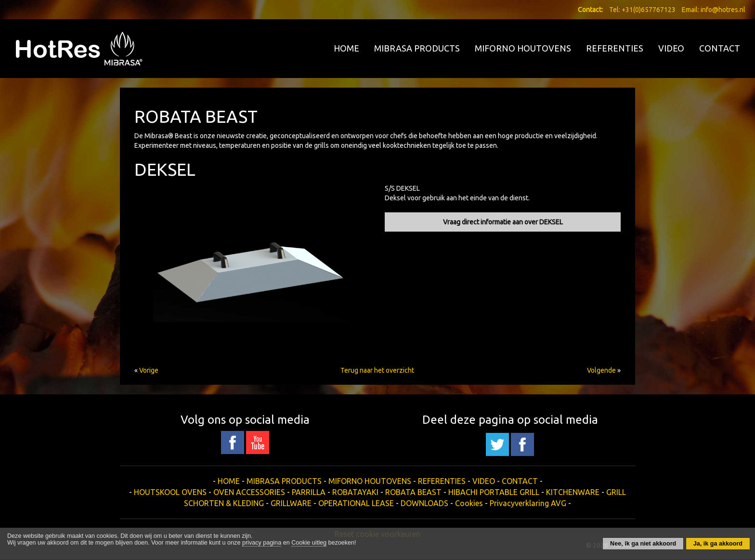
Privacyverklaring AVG (528, 503)
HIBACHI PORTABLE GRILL (494, 492)
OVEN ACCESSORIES (249, 492)
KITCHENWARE (573, 492)
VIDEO (671, 48)
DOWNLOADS (424, 503)
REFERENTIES (615, 48)
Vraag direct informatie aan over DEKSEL (503, 222)
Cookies (469, 503)
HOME (346, 48)
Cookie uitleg (309, 543)
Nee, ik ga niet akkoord (643, 544)
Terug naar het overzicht (377, 370)
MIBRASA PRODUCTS (417, 48)
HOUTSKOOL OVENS (170, 492)
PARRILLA (309, 492)
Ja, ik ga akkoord (718, 544)
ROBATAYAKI (355, 492)
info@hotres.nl (723, 10)
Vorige (149, 370)
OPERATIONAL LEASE (356, 503)
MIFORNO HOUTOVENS (523, 48)
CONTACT (720, 48)
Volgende (601, 370)
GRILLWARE (291, 503)
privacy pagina (262, 543)
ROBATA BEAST (413, 492)
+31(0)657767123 (649, 10)
